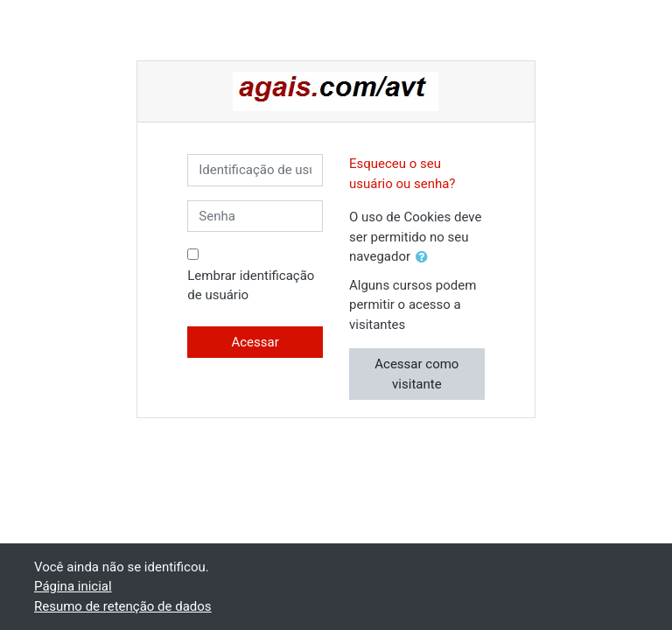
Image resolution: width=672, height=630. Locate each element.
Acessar (255, 342)
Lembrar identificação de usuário (251, 286)
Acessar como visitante (416, 374)
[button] (425, 258)
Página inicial (73, 586)
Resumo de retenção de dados (123, 606)
